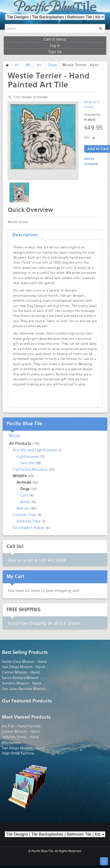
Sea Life (27, 463)
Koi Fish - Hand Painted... (23, 726)
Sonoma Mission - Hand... (23, 683)
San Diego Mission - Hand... (25, 667)
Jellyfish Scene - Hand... (22, 737)
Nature (23, 508)
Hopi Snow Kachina (18, 753)
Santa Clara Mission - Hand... (26, 662)
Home (8, 65)
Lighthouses (27, 456)
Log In (55, 45)
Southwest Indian (29, 528)
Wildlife (20, 476)
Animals (24, 482)
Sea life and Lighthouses (35, 450)
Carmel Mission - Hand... (22, 672)
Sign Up (55, 52)
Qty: (87, 137)
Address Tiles (28, 521)
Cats (24, 495)
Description (25, 235)
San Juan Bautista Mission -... (26, 689)
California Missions (30, 469)
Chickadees (11, 743)
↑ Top (104, 861)
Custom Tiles (25, 515)
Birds (25, 502)
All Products (20, 443)
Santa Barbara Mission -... (23, 678)
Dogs (52, 65)
